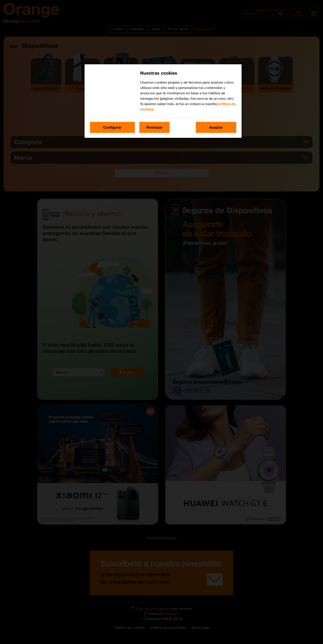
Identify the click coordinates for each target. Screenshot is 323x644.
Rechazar (154, 127)
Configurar (112, 127)
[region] (163, 101)
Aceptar (216, 127)
